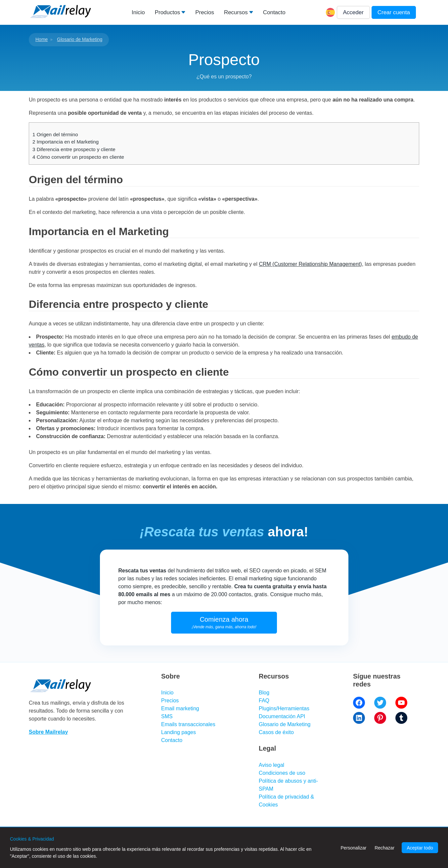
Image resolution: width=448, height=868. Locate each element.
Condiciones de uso (282, 773)
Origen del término (55, 134)
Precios (205, 12)
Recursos (236, 12)
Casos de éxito (276, 732)
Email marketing (180, 708)
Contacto (274, 12)
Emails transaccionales (188, 724)
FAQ (264, 701)
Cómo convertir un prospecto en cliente (78, 157)
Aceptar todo (420, 848)
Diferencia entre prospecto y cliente (74, 149)
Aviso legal (271, 765)
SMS (167, 716)
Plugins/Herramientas (284, 708)
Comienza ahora (224, 622)
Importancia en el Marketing (66, 142)
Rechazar (384, 848)
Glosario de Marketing (80, 39)
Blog (264, 693)
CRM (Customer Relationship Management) (310, 264)
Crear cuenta (394, 12)
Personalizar (354, 848)
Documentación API (282, 716)
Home (42, 39)
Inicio (138, 12)
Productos (168, 12)
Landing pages (179, 732)
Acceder (353, 12)
